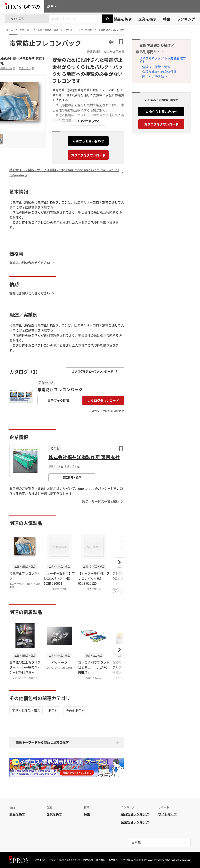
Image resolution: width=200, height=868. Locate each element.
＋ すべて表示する (88, 121)
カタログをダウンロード (88, 155)
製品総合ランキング (135, 814)
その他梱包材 (75, 710)
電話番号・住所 (72, 477)
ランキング (186, 19)
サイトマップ (168, 814)
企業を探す (148, 19)
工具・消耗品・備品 (26, 710)
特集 (167, 19)
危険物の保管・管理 (156, 67)
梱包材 (53, 710)
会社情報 (101, 860)
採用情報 (113, 860)
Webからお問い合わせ (88, 141)
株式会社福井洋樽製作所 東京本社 (23, 61)
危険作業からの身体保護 (159, 72)
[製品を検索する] (108, 19)
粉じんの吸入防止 (155, 77)
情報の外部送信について (70, 860)
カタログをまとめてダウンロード (95, 371)
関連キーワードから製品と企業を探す (42, 742)
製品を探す (123, 19)
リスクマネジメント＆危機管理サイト (162, 60)
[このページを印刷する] (112, 42)
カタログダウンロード (103, 400)
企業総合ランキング (135, 822)
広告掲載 (126, 860)
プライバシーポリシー (46, 860)
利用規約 (88, 860)
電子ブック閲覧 (58, 400)
